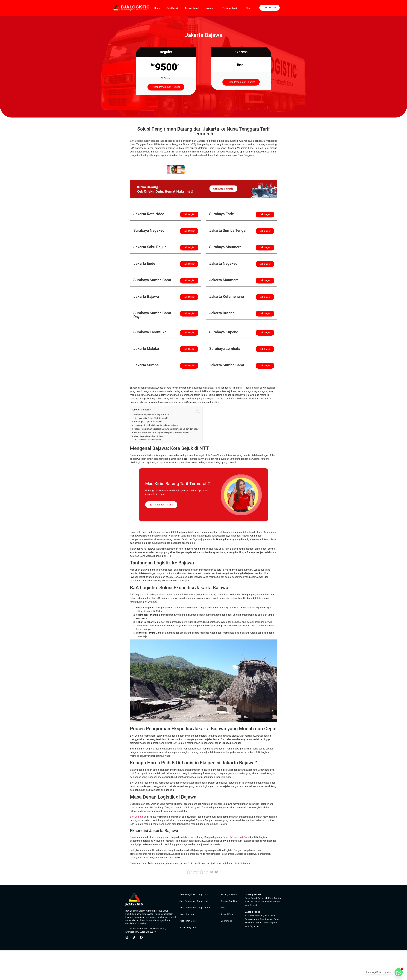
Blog (248, 8)
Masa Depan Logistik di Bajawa (149, 436)
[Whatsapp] (399, 972)
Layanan (210, 8)
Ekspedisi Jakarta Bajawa (150, 440)
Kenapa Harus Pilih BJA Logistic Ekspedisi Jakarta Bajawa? (162, 433)
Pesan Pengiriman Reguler (166, 87)
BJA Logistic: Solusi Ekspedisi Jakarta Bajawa (156, 425)
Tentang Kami (231, 8)
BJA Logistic (137, 817)
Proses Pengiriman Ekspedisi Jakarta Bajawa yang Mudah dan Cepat (167, 429)
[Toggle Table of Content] (196, 410)
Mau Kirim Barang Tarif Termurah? (153, 418)
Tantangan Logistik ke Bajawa (148, 422)
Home (157, 8)
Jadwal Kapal (192, 8)
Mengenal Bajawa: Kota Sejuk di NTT (151, 415)
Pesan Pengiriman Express (241, 82)
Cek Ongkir (173, 8)
